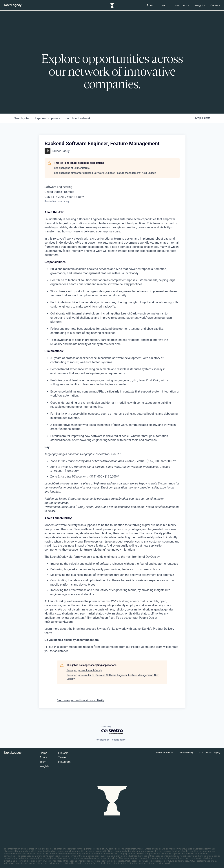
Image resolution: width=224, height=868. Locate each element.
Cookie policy (119, 740)
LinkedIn (63, 753)
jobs (22, 118)
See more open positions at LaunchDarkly (81, 700)
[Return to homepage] (13, 5)
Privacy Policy (186, 753)
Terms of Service (165, 753)
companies (48, 118)
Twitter (62, 757)
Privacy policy (102, 740)
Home (43, 753)
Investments (181, 5)
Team (164, 5)
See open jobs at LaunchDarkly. (72, 168)
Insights (200, 5)
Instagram (64, 762)
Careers (215, 5)
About (151, 5)
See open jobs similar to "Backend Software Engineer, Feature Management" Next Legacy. (105, 173)
